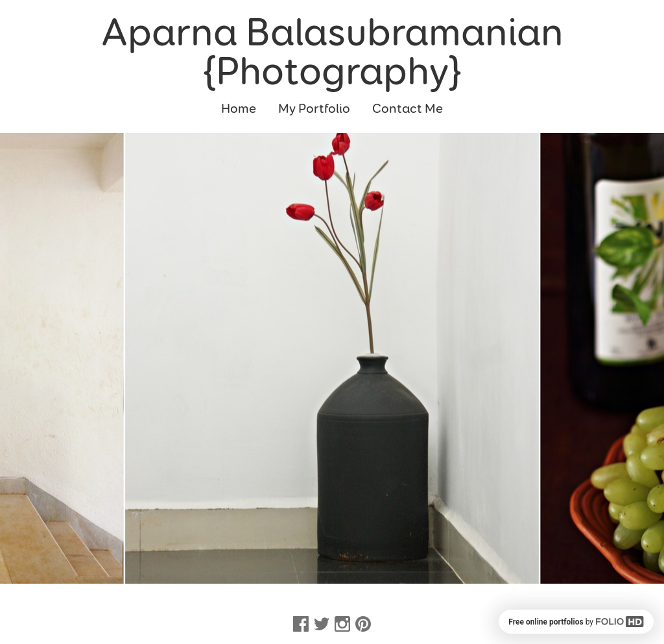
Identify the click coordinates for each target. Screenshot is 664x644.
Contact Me (408, 109)
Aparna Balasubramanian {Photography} (332, 52)
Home (239, 109)
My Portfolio (314, 109)
